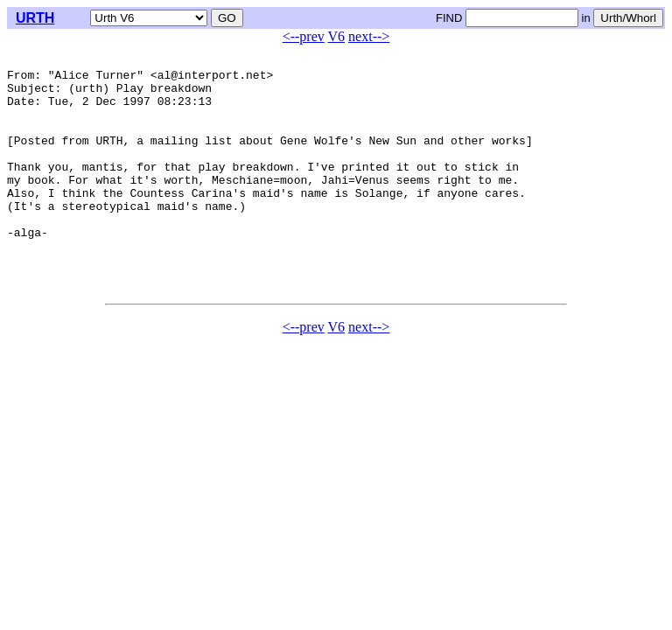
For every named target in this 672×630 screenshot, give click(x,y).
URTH (35, 18)
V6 (337, 36)
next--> (369, 36)
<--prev (304, 36)
